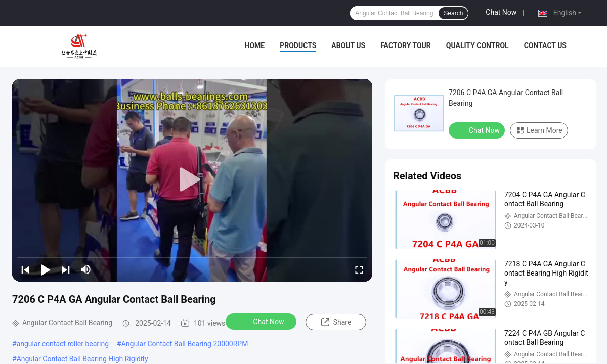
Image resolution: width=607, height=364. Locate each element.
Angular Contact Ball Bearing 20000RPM (185, 344)
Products (298, 45)
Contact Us (545, 45)
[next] (66, 269)
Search (453, 13)
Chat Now (501, 12)
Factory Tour (406, 45)
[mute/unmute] (86, 269)
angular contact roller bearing (63, 344)
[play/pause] (46, 269)
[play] (192, 180)
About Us (348, 45)
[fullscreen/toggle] (359, 269)
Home (255, 45)
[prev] (25, 269)
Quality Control (478, 45)
